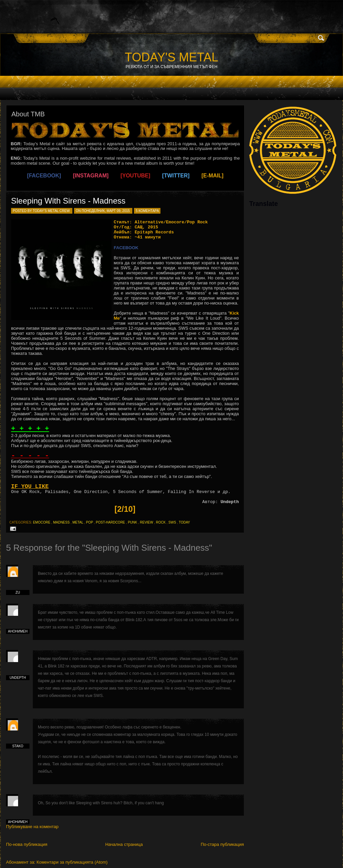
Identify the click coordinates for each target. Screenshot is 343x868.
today (185, 522)
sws (172, 522)
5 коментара (147, 211)
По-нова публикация (27, 844)
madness (61, 522)
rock (161, 522)
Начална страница (124, 844)
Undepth (18, 678)
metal (78, 522)
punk (133, 522)
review (147, 522)
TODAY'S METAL (172, 57)
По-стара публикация (222, 844)
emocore (42, 522)
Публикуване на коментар (32, 827)
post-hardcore (110, 522)
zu (18, 592)
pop (90, 522)
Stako (18, 746)
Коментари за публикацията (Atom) (72, 862)
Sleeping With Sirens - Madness (68, 201)
